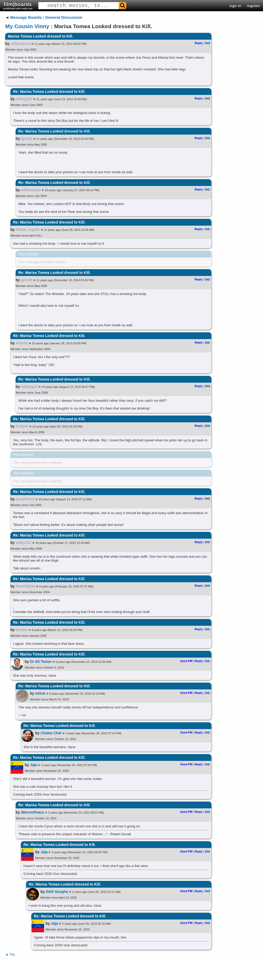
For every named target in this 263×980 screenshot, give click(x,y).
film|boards (18, 6)
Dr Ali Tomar (41, 662)
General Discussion (64, 17)
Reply (199, 43)
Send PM (186, 661)
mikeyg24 (24, 99)
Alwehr (22, 343)
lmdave (22, 426)
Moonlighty (25, 586)
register (253, 6)
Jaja (34, 765)
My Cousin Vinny (27, 26)
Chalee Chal (51, 733)
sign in (235, 6)
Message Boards (26, 17)
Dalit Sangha (57, 892)
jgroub (27, 139)
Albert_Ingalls (28, 230)
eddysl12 (23, 543)
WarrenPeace (32, 812)
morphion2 (25, 499)
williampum (20, 44)
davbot (22, 630)
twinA (40, 693)
